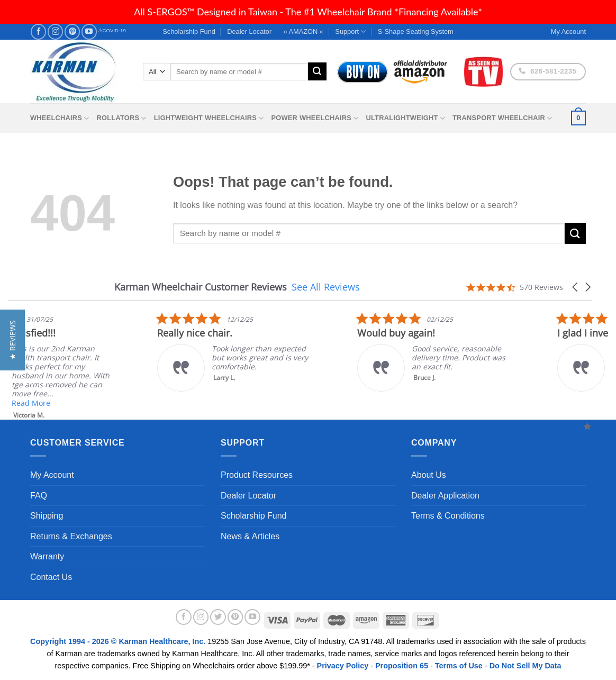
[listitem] (334, 352)
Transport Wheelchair (502, 118)
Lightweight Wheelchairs (209, 118)
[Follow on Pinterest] (72, 31)
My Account (52, 475)
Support (350, 31)
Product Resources (257, 475)
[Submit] (317, 71)
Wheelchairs (60, 118)
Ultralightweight (405, 118)
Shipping (47, 516)
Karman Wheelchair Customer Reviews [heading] (201, 287)
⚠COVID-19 (112, 30)
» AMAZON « (304, 31)
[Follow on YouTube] (89, 31)
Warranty (47, 556)
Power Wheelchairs (315, 118)
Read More (129, 403)
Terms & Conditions (448, 516)
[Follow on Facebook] (38, 31)
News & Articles (250, 536)
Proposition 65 (402, 666)
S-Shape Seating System (416, 31)
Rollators (122, 118)
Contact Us (51, 577)
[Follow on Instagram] (55, 31)
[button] (576, 287)
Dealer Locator (249, 31)
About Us (429, 475)
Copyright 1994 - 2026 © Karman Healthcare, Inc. (119, 641)
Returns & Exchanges (71, 536)
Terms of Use (459, 666)
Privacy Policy (343, 666)
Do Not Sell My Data (526, 666)
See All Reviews (326, 287)
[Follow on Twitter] (218, 617)
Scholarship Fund (189, 31)
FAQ (39, 496)
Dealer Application (445, 496)
